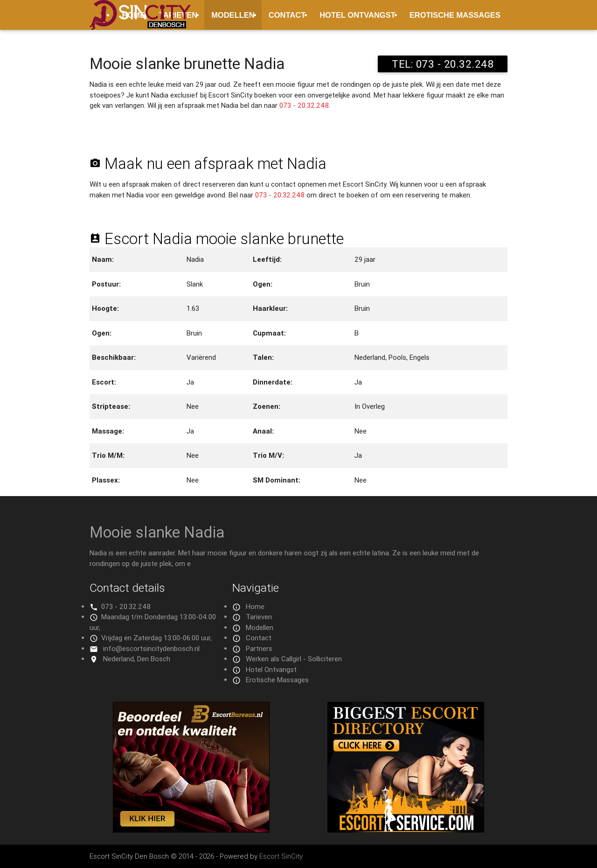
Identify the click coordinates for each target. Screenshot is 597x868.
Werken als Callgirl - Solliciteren (294, 659)
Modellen (233, 15)
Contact (287, 15)
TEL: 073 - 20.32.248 (443, 64)
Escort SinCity (281, 856)
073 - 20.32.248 (304, 105)
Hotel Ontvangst (358, 15)
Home (255, 606)
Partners (259, 648)
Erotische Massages (455, 15)
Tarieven (259, 617)
